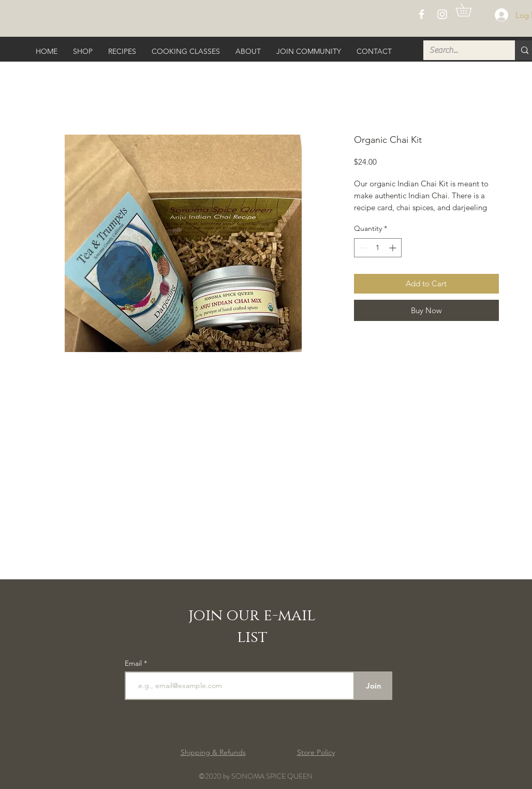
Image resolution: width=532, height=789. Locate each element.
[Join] (373, 686)
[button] (470, 10)
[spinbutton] (378, 248)
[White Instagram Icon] (442, 14)
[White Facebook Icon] (422, 14)
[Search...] (461, 50)
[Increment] (394, 248)
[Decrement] (362, 248)
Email (134, 663)
